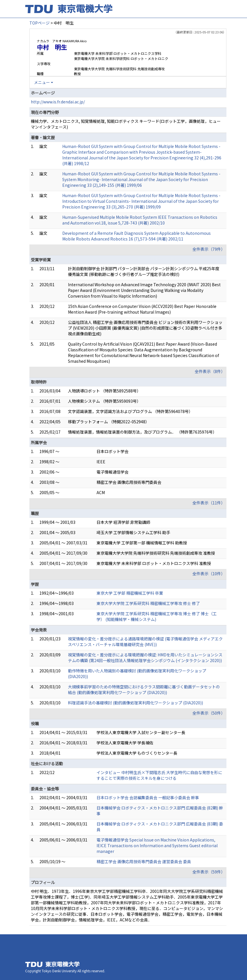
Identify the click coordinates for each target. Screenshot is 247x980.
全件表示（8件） (210, 371)
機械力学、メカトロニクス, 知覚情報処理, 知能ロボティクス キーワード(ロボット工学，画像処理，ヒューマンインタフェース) (126, 124)
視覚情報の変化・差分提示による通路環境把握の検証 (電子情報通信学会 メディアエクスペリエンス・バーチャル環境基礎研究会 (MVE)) (145, 642)
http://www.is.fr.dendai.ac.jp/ (58, 102)
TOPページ (40, 23)
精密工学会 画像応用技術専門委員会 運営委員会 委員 (144, 861)
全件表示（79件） (209, 249)
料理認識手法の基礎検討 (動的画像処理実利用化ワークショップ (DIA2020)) (135, 703)
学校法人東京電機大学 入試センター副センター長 (141, 732)
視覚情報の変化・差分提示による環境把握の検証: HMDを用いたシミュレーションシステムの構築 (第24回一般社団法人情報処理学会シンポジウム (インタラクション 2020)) (145, 658)
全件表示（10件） (209, 574)
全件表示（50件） (209, 713)
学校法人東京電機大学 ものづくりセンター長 (137, 753)
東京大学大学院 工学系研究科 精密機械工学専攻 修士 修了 (148, 603)
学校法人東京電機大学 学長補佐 (125, 743)
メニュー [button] (42, 82)
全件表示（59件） (209, 872)
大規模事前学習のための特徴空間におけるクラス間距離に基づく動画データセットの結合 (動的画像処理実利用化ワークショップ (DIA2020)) (144, 690)
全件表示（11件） (209, 503)
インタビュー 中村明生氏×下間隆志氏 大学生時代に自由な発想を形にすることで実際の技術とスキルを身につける (159, 775)
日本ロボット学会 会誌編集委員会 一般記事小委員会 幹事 (148, 797)
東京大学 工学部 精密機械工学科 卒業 (130, 593)
